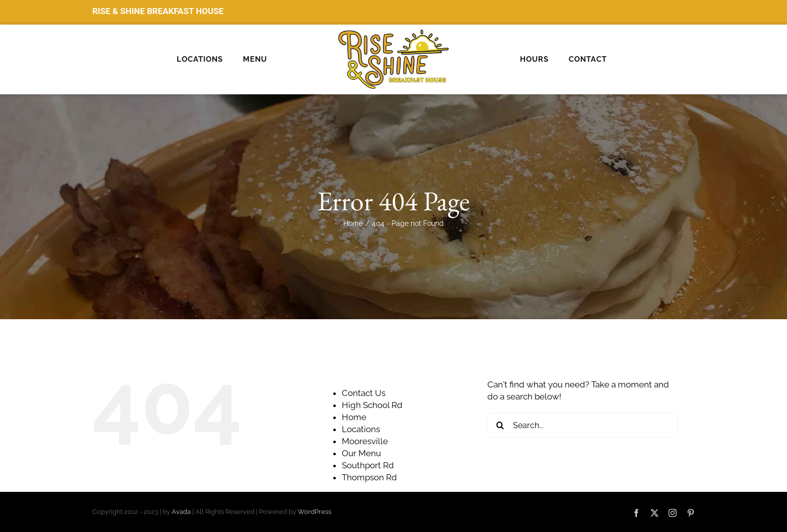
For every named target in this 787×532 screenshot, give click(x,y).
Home (354, 417)
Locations (361, 429)
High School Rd (372, 405)
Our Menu (361, 453)
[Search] (500, 425)
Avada (181, 512)
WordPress (314, 512)
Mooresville (365, 441)
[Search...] (583, 425)
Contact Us (364, 393)
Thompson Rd (369, 477)
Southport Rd (368, 465)
